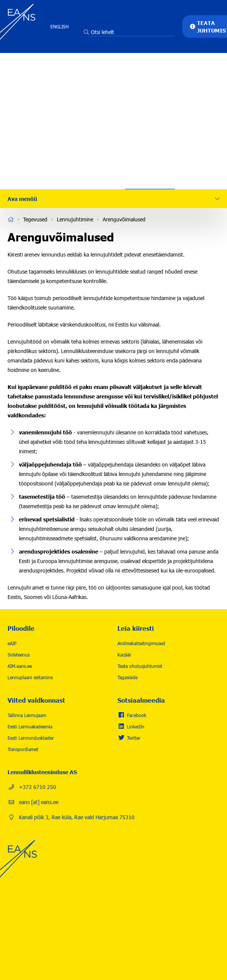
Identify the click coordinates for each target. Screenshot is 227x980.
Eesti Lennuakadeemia (30, 726)
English (59, 26)
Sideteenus (19, 655)
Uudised (150, 142)
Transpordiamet (23, 749)
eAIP (12, 643)
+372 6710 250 (38, 787)
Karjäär (150, 119)
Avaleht (11, 219)
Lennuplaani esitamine (30, 677)
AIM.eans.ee (20, 666)
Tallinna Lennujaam (27, 715)
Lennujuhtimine (75, 219)
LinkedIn (136, 726)
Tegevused (150, 74)
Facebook (137, 715)
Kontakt (150, 165)
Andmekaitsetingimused (141, 643)
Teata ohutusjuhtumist (140, 666)
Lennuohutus (150, 96)
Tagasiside (128, 677)
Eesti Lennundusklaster (31, 738)
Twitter (134, 738)
